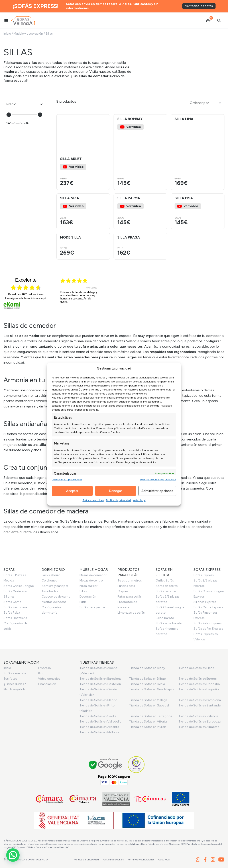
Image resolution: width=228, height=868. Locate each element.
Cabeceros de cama (56, 597)
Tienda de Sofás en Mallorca (100, 732)
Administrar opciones (157, 491)
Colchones (49, 580)
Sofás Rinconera (15, 607)
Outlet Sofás (165, 580)
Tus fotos (10, 679)
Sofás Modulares (16, 591)
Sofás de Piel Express (208, 629)
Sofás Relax (12, 613)
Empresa (44, 668)
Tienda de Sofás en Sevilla (98, 716)
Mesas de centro (91, 580)
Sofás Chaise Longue (19, 586)
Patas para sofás (130, 597)
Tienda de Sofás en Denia (147, 684)
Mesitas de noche (54, 602)
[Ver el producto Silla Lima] (198, 152)
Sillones (9, 597)
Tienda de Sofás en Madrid (98, 700)
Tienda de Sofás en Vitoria (148, 722)
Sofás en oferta (167, 586)
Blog (41, 673)
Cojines (123, 591)
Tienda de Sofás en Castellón (100, 684)
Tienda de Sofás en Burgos (198, 679)
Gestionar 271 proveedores (67, 479)
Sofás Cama (12, 602)
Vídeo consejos (49, 679)
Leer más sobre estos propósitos (158, 479)
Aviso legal (139, 500)
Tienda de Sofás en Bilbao (148, 679)
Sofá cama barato (169, 623)
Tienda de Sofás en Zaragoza (200, 722)
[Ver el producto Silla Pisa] (198, 211)
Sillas (83, 591)
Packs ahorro (51, 575)
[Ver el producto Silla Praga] (140, 246)
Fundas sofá (126, 586)
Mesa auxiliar (89, 586)
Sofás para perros (92, 607)
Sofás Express (204, 575)
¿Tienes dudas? (15, 684)
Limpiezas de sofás (131, 613)
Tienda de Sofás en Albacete (199, 727)
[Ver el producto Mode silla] (83, 246)
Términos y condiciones (141, 860)
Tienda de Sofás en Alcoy (147, 668)
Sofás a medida (15, 673)
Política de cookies (93, 500)
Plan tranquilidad (16, 689)
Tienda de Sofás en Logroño (199, 689)
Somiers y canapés (55, 586)
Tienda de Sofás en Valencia (198, 716)
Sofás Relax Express (208, 623)
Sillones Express (205, 602)
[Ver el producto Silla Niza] (83, 211)
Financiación (47, 684)
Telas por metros (130, 580)
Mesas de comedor (93, 575)
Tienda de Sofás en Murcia (148, 727)
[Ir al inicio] (23, 21)
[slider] (9, 115)
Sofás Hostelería (15, 618)
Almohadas (50, 591)
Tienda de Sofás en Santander (200, 705)
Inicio (7, 34)
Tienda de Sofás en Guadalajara (152, 689)
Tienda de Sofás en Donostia (199, 684)
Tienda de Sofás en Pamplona (200, 700)
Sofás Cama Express (208, 607)
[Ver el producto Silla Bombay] (140, 152)
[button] (104, 135)
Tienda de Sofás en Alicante (99, 727)
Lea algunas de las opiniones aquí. (26, 298)
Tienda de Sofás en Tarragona (151, 716)
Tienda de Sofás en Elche (196, 668)
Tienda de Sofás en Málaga (148, 700)
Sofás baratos (166, 591)
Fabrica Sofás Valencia (31, 860)
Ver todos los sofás (199, 6)
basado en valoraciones (26, 294)
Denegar (115, 491)
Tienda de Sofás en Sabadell (149, 705)
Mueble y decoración (28, 34)
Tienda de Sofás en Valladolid (101, 722)
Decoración (88, 597)
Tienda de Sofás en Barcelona (101, 679)
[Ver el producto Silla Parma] (140, 211)
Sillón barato (165, 618)
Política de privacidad (118, 500)
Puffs (83, 602)
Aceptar (72, 491)
